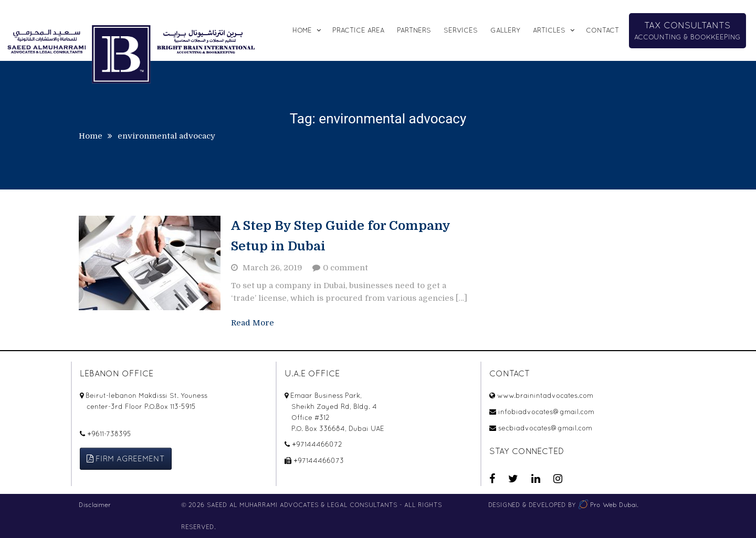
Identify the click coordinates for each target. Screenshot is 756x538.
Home (302, 30)
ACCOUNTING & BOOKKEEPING (687, 30)
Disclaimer (95, 505)
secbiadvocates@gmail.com (545, 428)
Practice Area (358, 30)
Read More (253, 323)
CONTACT (602, 30)
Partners (414, 30)
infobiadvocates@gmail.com (546, 412)
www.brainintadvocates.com (545, 395)
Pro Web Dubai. (608, 505)
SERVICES (461, 30)
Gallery (505, 30)
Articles (549, 30)
